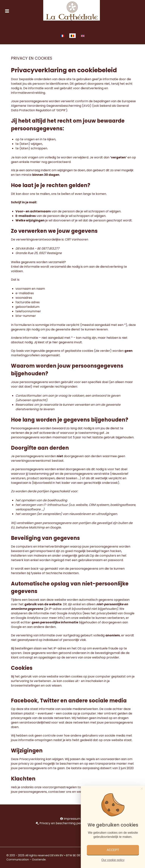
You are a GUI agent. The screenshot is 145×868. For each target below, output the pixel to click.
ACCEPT (113, 850)
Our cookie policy (113, 860)
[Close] (142, 789)
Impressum (72, 819)
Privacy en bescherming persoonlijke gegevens (74, 823)
